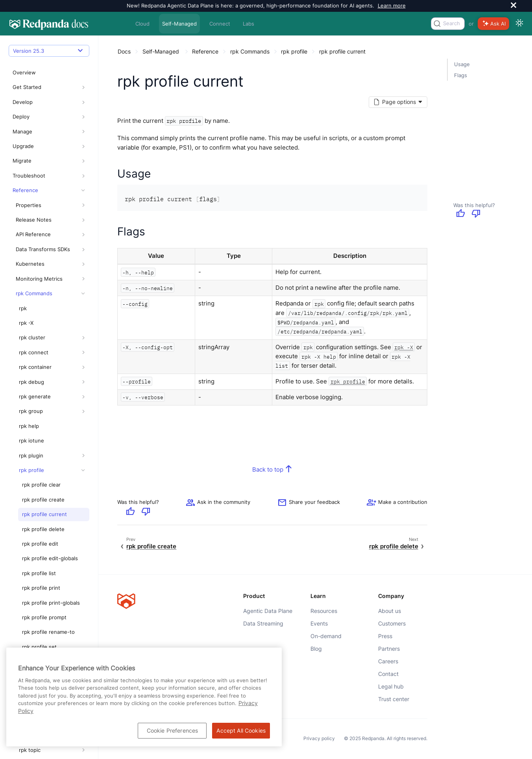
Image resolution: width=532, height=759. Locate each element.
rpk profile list (39, 529)
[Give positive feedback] (460, 214)
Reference (25, 146)
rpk (23, 264)
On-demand (326, 636)
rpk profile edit (40, 500)
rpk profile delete (43, 485)
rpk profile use (40, 632)
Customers (392, 624)
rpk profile (31, 426)
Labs (248, 24)
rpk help (29, 382)
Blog (316, 649)
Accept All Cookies (241, 730)
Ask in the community (218, 502)
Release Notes (34, 176)
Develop (23, 58)
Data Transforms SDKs (43, 205)
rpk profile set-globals (49, 618)
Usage (462, 64)
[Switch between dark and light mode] (519, 24)
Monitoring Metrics (39, 235)
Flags (461, 75)
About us (390, 611)
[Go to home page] (49, 24)
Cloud (142, 24)
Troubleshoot (29, 131)
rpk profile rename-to (48, 588)
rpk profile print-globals (51, 559)
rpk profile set (39, 603)
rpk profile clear (41, 441)
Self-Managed (179, 24)
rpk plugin (31, 411)
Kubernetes (30, 220)
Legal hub (391, 687)
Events (319, 624)
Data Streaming (263, 624)
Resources (324, 611)
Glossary (26, 750)
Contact (388, 674)
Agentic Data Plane (268, 611)
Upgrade (23, 102)
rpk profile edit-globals (50, 515)
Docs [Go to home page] (124, 51)
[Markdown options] (398, 102)
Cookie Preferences (173, 730)
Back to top (268, 469)
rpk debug (31, 338)
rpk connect (34, 308)
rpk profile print (41, 544)
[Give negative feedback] (476, 214)
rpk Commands (34, 250)
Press (385, 636)
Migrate (22, 117)
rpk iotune (31, 397)
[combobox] (448, 24)
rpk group (31, 367)
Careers (388, 661)
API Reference (33, 191)
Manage (22, 87)
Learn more (392, 6)
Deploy (21, 73)
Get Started (27, 43)
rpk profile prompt (44, 574)
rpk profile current (44, 470)
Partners (389, 649)
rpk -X (26, 279)
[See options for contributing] (397, 502)
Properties (29, 161)
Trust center (394, 699)
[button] (83, 44)
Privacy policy (319, 739)
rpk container (35, 323)
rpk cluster (32, 294)
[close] (514, 6)
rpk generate (35, 352)
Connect (220, 24)
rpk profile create (43, 455)
